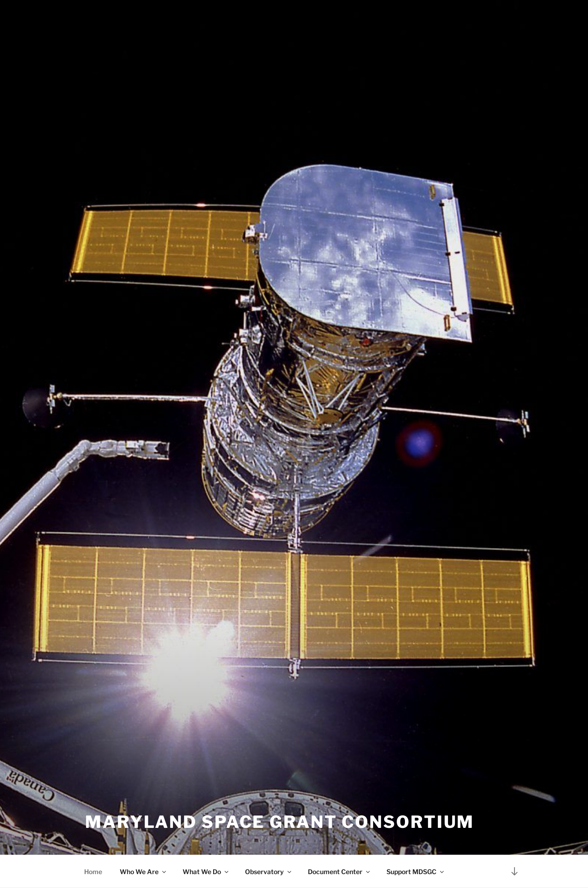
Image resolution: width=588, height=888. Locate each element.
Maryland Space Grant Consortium (280, 822)
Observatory (269, 872)
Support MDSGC (416, 872)
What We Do (206, 872)
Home (93, 872)
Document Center (340, 872)
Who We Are (144, 872)
